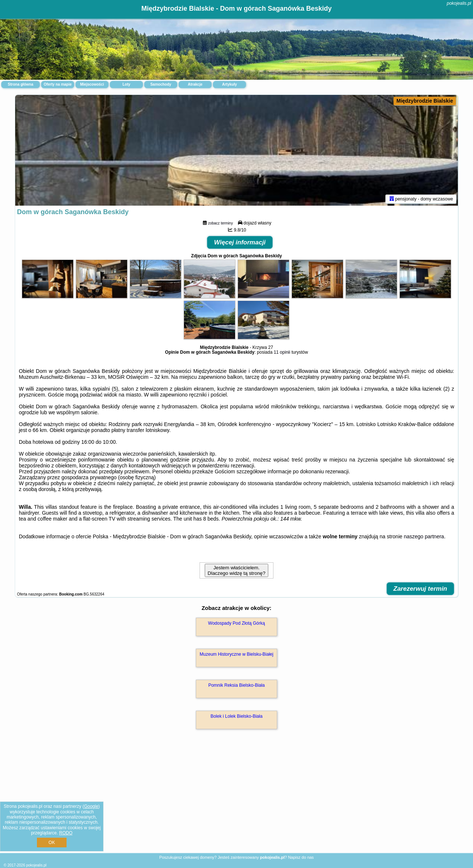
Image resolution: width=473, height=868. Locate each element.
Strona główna (21, 84)
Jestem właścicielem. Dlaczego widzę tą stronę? (236, 570)
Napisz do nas (301, 857)
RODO (66, 833)
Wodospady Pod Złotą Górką (236, 623)
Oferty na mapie (58, 84)
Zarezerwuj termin (421, 589)
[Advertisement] (236, 799)
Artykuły (229, 84)
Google (91, 806)
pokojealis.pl (459, 3)
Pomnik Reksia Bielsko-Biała (237, 685)
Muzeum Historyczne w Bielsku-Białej (236, 654)
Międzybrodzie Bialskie (425, 101)
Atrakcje (195, 84)
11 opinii (282, 352)
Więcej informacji (240, 242)
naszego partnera (424, 536)
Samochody (161, 84)
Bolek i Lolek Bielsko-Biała (237, 716)
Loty (126, 84)
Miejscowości (92, 84)
